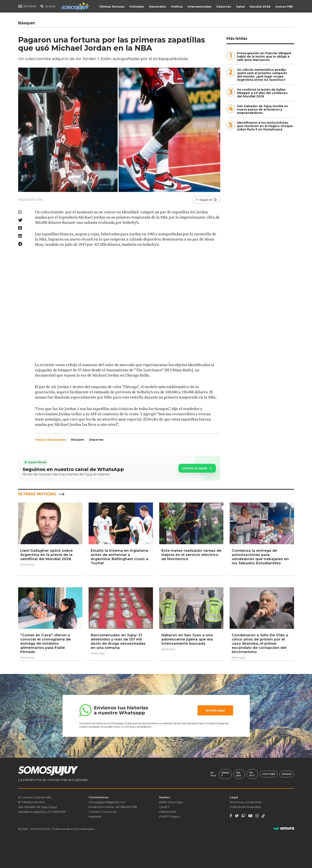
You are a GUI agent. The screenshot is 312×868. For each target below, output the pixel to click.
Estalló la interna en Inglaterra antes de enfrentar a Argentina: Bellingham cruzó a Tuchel (119, 557)
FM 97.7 (252, 774)
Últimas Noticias (112, 6)
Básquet (78, 440)
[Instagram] (257, 816)
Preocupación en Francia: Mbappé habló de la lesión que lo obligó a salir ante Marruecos (264, 57)
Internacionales (200, 6)
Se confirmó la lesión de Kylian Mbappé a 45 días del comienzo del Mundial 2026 (262, 93)
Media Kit (95, 816)
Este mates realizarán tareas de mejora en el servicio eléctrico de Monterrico (191, 555)
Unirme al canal (197, 468)
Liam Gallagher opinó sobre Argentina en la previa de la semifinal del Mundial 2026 (46, 555)
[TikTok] (263, 816)
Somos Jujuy (27, 565)
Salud (241, 6)
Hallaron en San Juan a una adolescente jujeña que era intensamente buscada (187, 639)
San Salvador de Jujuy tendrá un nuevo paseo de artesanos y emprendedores (263, 109)
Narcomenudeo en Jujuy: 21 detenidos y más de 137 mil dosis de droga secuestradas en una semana (118, 641)
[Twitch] (243, 816)
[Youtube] (250, 816)
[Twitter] (237, 816)
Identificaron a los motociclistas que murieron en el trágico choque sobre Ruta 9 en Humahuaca (265, 126)
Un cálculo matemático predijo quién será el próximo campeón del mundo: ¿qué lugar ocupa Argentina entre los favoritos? (262, 75)
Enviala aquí (215, 710)
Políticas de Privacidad (245, 807)
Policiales (137, 6)
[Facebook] (231, 816)
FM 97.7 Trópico (170, 816)
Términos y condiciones (246, 802)
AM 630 (239, 774)
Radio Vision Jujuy (171, 802)
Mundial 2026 (260, 6)
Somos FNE (285, 6)
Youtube (269, 774)
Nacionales (158, 6)
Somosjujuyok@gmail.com (107, 802)
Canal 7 (225, 774)
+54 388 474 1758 (126, 807)
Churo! (287, 774)
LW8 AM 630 (168, 811)
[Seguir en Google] (206, 200)
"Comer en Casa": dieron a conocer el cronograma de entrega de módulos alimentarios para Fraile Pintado (45, 643)
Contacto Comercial (103, 811)
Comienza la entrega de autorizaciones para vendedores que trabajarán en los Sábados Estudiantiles (260, 557)
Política (177, 6)
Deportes (224, 6)
